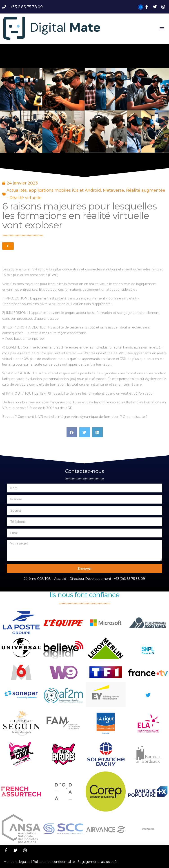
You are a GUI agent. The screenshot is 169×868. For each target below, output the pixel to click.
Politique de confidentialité (54, 862)
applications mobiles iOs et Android (65, 190)
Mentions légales (17, 862)
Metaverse (113, 190)
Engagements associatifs (97, 862)
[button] (162, 28)
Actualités (17, 190)
